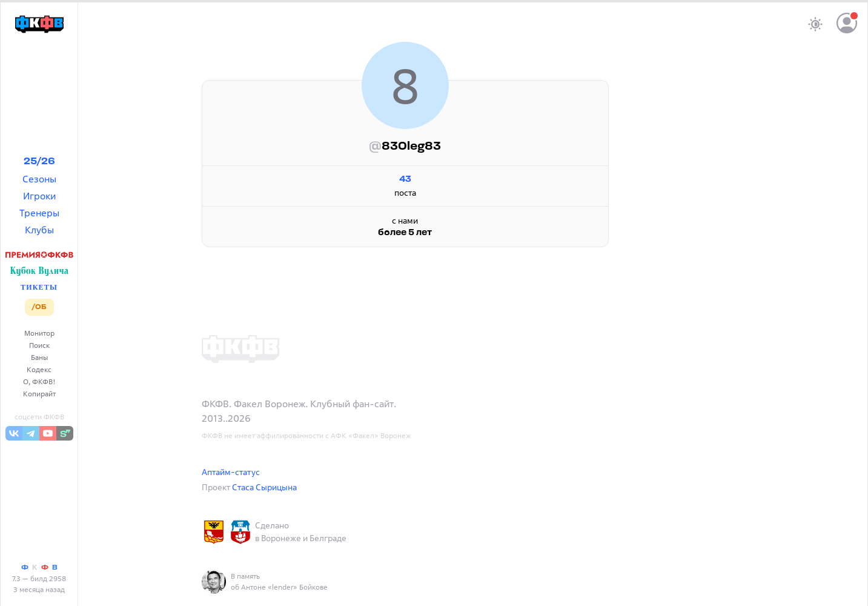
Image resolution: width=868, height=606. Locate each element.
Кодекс (39, 369)
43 (405, 180)
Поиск (39, 345)
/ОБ (39, 307)
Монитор (39, 333)
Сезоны (39, 179)
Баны (39, 357)
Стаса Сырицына (264, 487)
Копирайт (39, 394)
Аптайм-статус (231, 472)
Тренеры (39, 213)
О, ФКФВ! (39, 381)
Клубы (39, 230)
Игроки (39, 196)
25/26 (39, 162)
